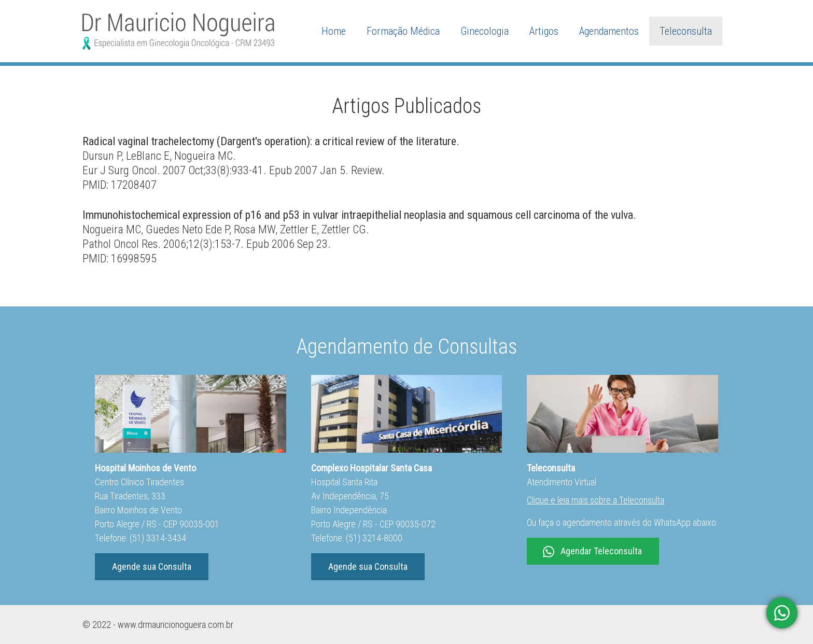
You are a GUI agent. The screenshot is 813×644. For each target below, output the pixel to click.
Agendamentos (609, 31)
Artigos (544, 31)
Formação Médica (403, 31)
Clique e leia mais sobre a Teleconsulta (595, 500)
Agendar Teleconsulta (592, 551)
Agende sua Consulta (152, 566)
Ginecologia (485, 31)
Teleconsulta (686, 31)
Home (334, 31)
